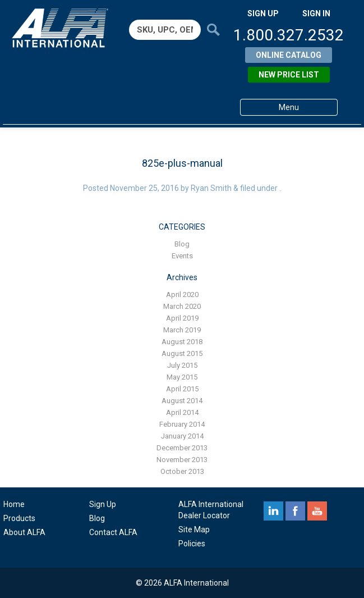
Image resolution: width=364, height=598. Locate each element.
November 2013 (182, 460)
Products (19, 518)
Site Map (194, 529)
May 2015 (182, 377)
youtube (317, 511)
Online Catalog (289, 55)
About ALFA (24, 532)
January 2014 (182, 436)
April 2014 (182, 412)
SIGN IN (316, 13)
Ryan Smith (211, 188)
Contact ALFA (113, 532)
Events (182, 256)
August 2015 (182, 353)
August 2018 (182, 342)
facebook (295, 511)
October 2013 (182, 471)
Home (14, 504)
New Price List (289, 75)
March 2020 (182, 306)
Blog (182, 244)
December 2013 (182, 448)
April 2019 (182, 318)
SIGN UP (263, 13)
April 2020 (182, 295)
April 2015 (182, 389)
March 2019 (182, 330)
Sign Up (103, 504)
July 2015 (182, 365)
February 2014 (182, 424)
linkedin (273, 511)
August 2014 (182, 401)
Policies (192, 544)
